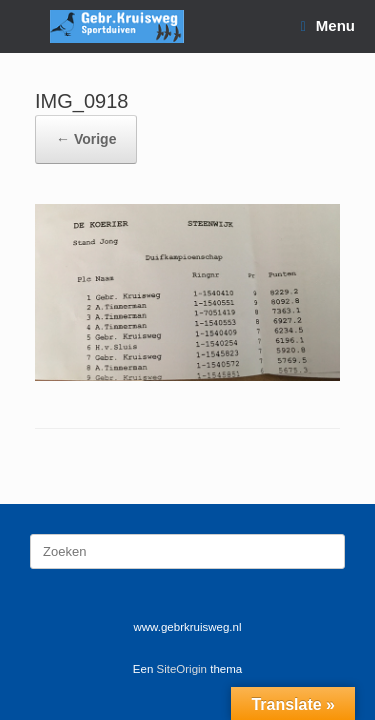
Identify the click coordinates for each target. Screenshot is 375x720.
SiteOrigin (182, 669)
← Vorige (86, 139)
